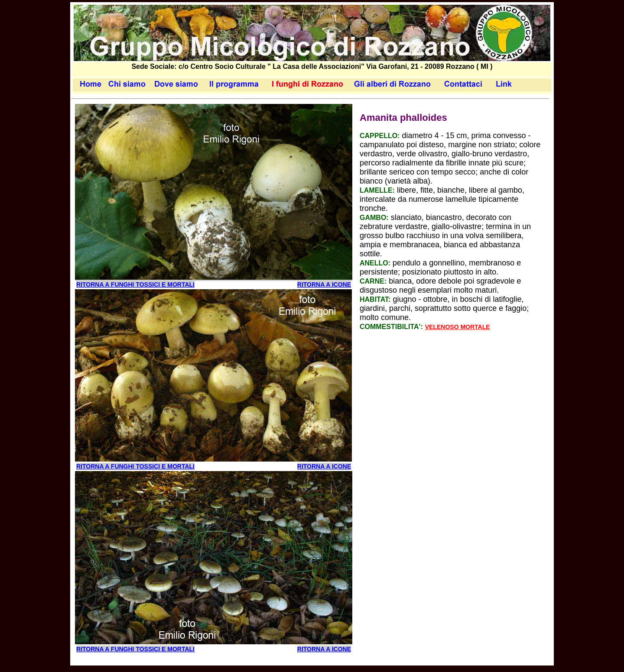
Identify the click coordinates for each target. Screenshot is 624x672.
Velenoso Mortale (458, 327)
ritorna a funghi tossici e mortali (135, 284)
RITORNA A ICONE (324, 284)
